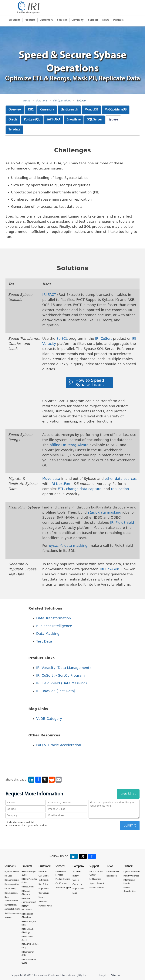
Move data (51, 479)
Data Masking (48, 634)
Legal (102, 975)
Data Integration (12, 885)
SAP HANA (53, 120)
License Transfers (97, 888)
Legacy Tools (44, 889)
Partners (118, 20)
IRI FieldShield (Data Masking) (62, 683)
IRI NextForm (62, 484)
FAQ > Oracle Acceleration (59, 745)
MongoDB (91, 110)
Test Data (44, 641)
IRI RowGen (110, 569)
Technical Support (63, 888)
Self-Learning (95, 879)
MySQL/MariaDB (116, 110)
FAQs (75, 893)
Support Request (97, 884)
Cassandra (47, 110)
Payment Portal (45, 906)
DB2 (31, 110)
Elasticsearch (69, 110)
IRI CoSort (104, 339)
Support (93, 20)
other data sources (121, 479)
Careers (76, 880)
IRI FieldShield (122, 523)
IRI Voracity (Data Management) (64, 668)
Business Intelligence (54, 626)
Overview (15, 110)
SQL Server (95, 120)
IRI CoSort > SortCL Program (61, 675)
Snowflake (74, 120)
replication (120, 489)
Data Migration (11, 893)
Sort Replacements (13, 914)
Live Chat (128, 794)
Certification (61, 884)
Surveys (42, 897)
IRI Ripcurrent (28, 887)
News (106, 20)
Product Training (63, 879)
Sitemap (116, 975)
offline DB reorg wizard (69, 445)
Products (30, 20)
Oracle (13, 120)
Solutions (14, 20)
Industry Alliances (131, 876)
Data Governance (12, 880)
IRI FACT (49, 295)
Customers (46, 20)
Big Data (8, 876)
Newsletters (112, 876)
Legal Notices (78, 889)
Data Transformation (54, 618)
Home (27, 101)
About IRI (77, 872)
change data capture (84, 489)
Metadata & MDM (12, 909)
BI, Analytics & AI (12, 872)
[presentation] (72, 838)
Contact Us (77, 885)
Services (62, 20)
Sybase (81, 101)
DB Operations (62, 101)
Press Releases (113, 872)
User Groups (44, 893)
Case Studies (44, 876)
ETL (61, 489)
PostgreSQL (32, 120)
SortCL (62, 339)
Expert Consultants (132, 872)
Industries (43, 872)
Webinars (43, 902)
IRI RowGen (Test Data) (56, 691)
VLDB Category (49, 719)
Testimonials (44, 880)
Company (78, 20)
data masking (105, 512)
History (76, 876)
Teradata (14, 130)
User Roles (43, 885)
